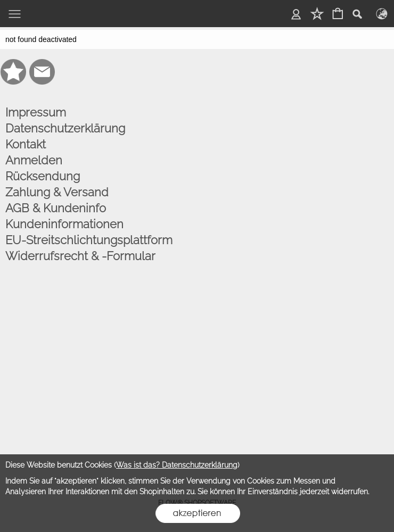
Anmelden (34, 160)
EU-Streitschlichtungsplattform (89, 240)
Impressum (36, 112)
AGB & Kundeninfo (56, 208)
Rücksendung (43, 176)
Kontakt (26, 144)
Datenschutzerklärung (65, 128)
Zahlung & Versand (57, 192)
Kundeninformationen (64, 224)
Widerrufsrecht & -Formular (80, 256)
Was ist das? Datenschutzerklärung (177, 465)
